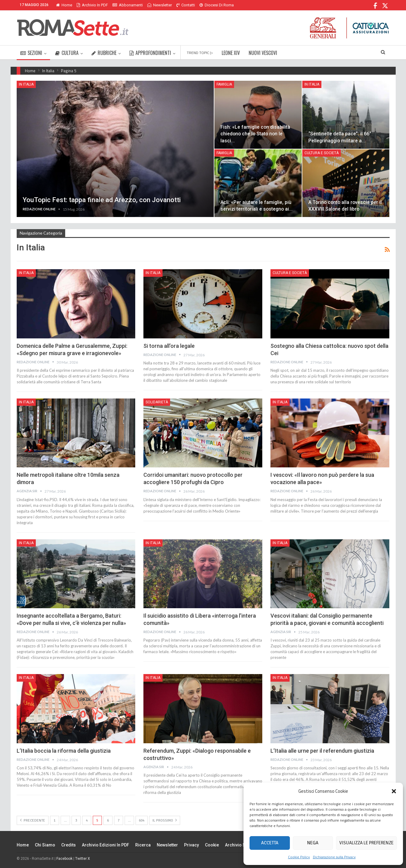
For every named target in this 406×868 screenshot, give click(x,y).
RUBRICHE (104, 53)
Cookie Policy (299, 857)
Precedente (33, 820)
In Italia (26, 84)
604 (142, 821)
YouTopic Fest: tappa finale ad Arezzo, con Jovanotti (102, 200)
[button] (394, 791)
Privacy (191, 845)
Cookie (212, 845)
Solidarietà (157, 402)
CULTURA (67, 53)
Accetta (270, 843)
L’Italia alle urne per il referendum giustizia (322, 751)
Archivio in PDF (92, 5)
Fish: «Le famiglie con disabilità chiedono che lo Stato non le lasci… (255, 134)
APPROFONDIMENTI (150, 53)
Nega (313, 843)
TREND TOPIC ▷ (200, 53)
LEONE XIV (231, 53)
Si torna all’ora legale (169, 346)
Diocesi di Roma (217, 5)
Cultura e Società (322, 153)
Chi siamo (45, 845)
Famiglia (224, 84)
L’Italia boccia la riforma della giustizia (64, 751)
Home (64, 5)
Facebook (64, 859)
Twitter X (83, 859)
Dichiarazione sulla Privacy (334, 857)
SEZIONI (31, 53)
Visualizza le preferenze (366, 843)
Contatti (186, 5)
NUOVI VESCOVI (263, 53)
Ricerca (143, 845)
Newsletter (160, 5)
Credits (69, 845)
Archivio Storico (241, 845)
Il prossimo (165, 820)
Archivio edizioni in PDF (106, 845)
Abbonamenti (128, 5)
